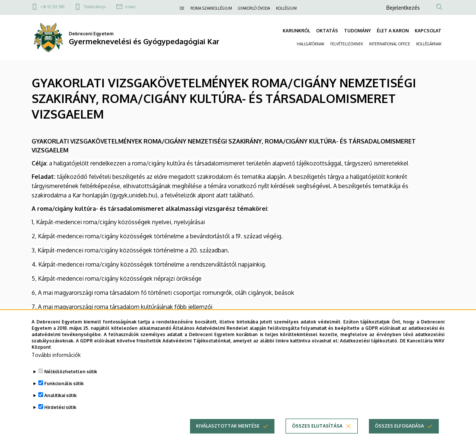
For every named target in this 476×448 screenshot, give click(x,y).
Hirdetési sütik (60, 420)
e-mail (130, 7)
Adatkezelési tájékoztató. (369, 353)
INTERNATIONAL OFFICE (390, 44)
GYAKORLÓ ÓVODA (254, 8)
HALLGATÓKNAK (311, 44)
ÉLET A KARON (393, 31)
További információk (56, 367)
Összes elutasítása (317, 438)
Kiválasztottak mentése (228, 438)
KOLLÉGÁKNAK (429, 44)
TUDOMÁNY (357, 31)
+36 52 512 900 (52, 7)
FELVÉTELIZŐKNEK (347, 44)
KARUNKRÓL (296, 31)
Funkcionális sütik (64, 396)
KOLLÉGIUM (286, 8)
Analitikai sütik (60, 408)
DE (182, 8)
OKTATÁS (327, 31)
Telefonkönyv (95, 7)
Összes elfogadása (399, 438)
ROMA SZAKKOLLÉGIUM (211, 8)
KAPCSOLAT (428, 31)
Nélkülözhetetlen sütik (71, 384)
